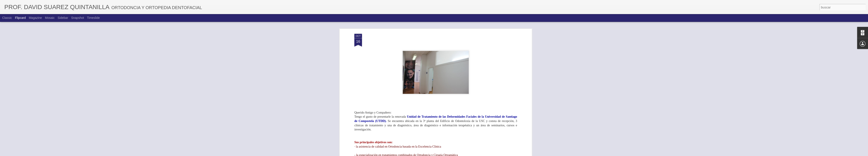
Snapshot (78, 18)
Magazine (35, 18)
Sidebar (63, 18)
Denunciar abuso (465, 154)
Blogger (451, 154)
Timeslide (93, 18)
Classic (7, 18)
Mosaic (50, 18)
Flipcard (20, 18)
